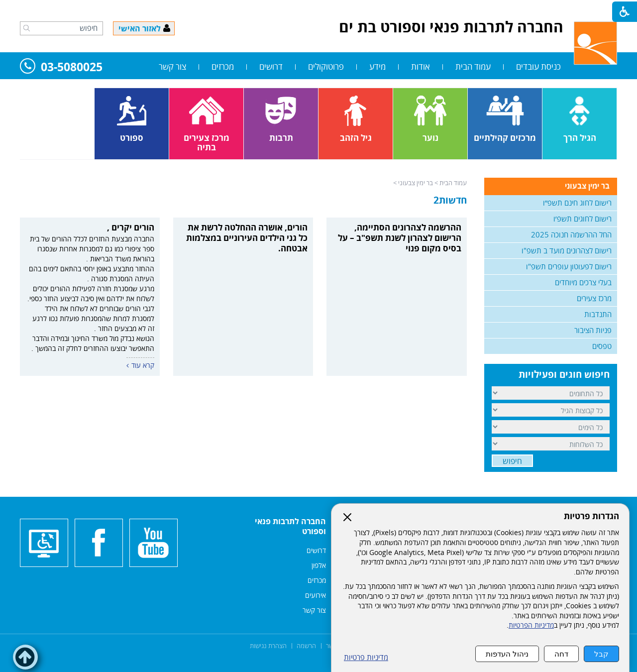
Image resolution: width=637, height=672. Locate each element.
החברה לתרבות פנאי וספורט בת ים (451, 27)
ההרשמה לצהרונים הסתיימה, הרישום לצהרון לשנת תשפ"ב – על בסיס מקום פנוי (400, 238)
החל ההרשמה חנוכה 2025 (571, 234)
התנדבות (598, 314)
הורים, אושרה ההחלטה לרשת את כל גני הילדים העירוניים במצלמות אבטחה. (247, 238)
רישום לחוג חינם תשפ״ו (577, 203)
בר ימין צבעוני (416, 183)
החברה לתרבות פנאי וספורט (290, 526)
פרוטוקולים (326, 66)
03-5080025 (61, 67)
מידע (377, 66)
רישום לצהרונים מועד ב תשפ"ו (567, 250)
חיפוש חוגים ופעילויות (564, 374)
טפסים (602, 346)
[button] (27, 28)
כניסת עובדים (538, 66)
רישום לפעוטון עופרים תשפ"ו (569, 266)
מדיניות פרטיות (366, 657)
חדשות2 (450, 200)
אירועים (316, 595)
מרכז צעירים (594, 298)
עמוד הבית (473, 66)
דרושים (271, 66)
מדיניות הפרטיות (531, 625)
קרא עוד (143, 365)
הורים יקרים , (131, 227)
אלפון (319, 565)
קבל (601, 654)
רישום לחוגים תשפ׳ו (583, 219)
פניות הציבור (593, 330)
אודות (421, 66)
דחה (561, 654)
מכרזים (223, 66)
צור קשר (172, 66)
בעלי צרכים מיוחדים (583, 282)
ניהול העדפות (507, 654)
